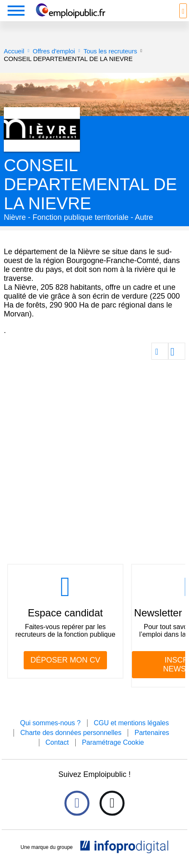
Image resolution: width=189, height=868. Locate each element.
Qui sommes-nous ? (50, 723)
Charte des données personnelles (71, 733)
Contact (57, 742)
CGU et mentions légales (131, 723)
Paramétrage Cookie (113, 742)
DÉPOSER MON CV (65, 660)
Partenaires (152, 733)
